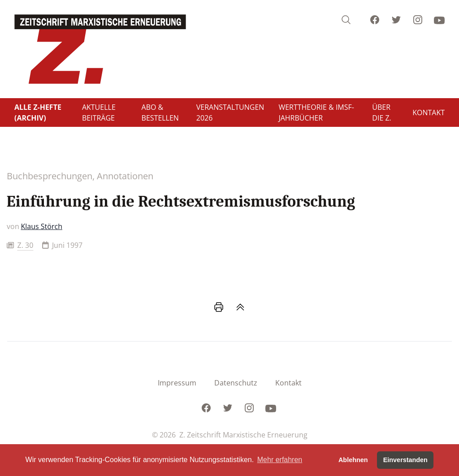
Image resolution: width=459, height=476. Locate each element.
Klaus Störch (42, 226)
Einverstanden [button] (405, 460)
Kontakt (288, 383)
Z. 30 (26, 245)
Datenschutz (236, 383)
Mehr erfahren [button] (280, 460)
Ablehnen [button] (353, 460)
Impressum (177, 383)
